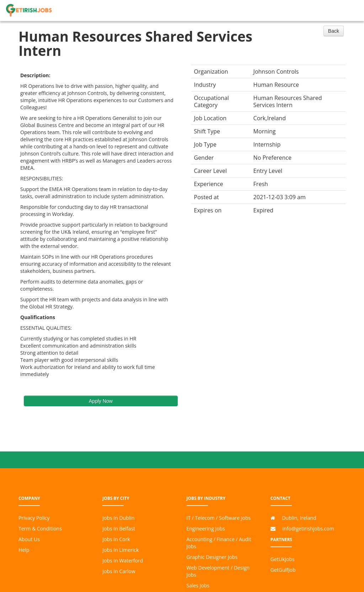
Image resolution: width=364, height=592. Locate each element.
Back (334, 31)
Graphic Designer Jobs (212, 557)
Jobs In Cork (116, 539)
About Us (29, 539)
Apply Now (101, 401)
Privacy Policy (34, 518)
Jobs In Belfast (119, 528)
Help (24, 550)
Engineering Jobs (206, 528)
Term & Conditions (40, 528)
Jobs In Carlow (119, 571)
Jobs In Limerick (121, 550)
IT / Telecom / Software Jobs (219, 518)
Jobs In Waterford (123, 561)
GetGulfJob (283, 570)
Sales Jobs (198, 585)
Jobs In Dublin (118, 518)
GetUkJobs (283, 559)
